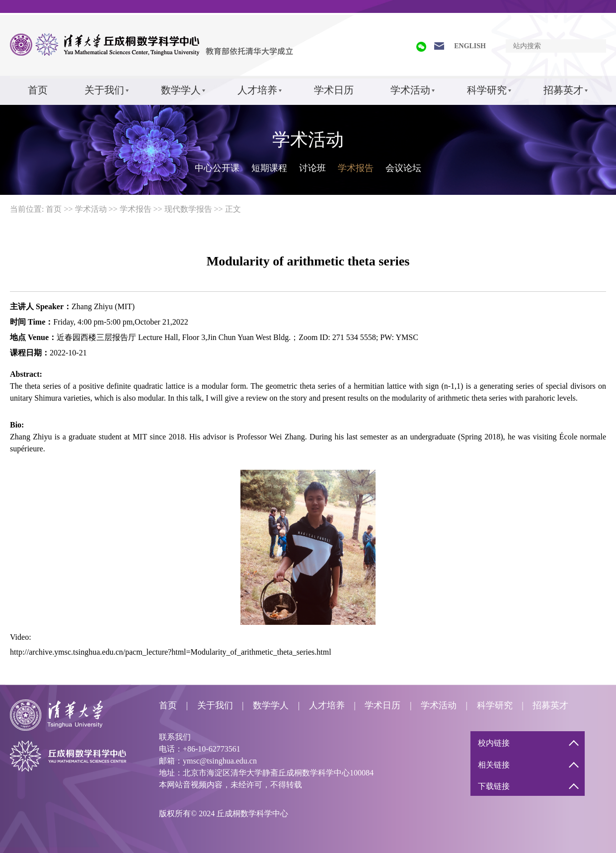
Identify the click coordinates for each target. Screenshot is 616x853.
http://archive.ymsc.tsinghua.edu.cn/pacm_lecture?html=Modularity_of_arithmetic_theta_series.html (171, 652)
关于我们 (104, 90)
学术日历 (334, 90)
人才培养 (257, 90)
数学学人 (181, 90)
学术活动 (410, 90)
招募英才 (563, 90)
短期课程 (269, 168)
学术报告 (356, 168)
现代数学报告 (188, 209)
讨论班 (312, 168)
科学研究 (487, 90)
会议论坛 (403, 168)
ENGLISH (470, 46)
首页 (38, 90)
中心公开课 (217, 168)
